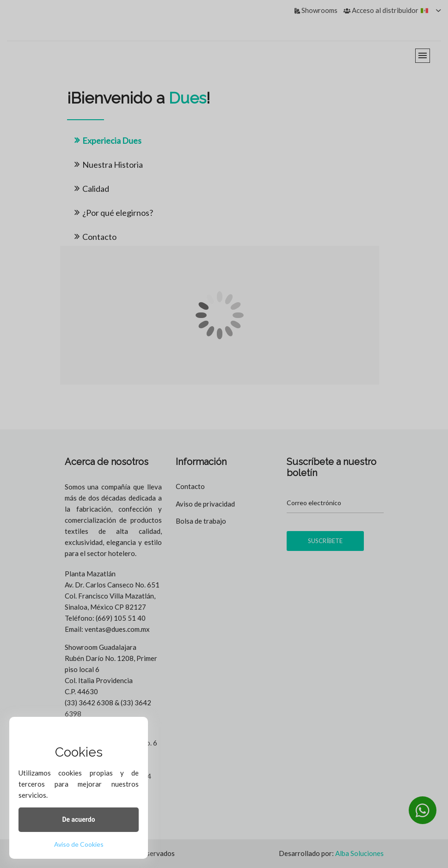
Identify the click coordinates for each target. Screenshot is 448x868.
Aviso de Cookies (79, 844)
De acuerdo (78, 819)
